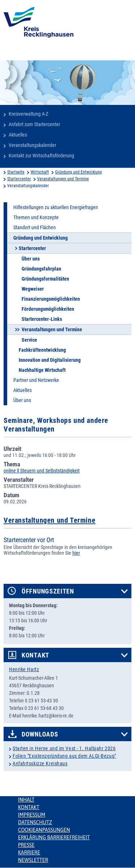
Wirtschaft (40, 172)
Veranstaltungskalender (32, 145)
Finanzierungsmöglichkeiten (51, 299)
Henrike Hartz (24, 669)
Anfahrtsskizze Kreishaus (40, 763)
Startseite (16, 172)
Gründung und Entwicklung (78, 172)
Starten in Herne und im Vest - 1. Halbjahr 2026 (64, 748)
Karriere (29, 853)
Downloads (40, 734)
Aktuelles (18, 135)
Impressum (32, 815)
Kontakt (35, 655)
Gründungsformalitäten (45, 279)
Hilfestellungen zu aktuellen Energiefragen (56, 207)
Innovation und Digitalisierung (50, 360)
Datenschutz (35, 822)
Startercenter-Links (42, 319)
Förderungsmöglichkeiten (48, 309)
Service (29, 340)
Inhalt (26, 800)
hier (76, 553)
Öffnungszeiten (48, 591)
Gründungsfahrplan (41, 269)
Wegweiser (33, 289)
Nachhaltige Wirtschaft (42, 370)
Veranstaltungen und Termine (63, 179)
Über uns (31, 259)
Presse (26, 845)
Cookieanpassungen (44, 830)
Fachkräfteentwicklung (42, 350)
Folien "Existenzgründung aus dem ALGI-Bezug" (64, 756)
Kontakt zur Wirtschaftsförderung (41, 156)
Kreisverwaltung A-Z (28, 114)
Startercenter (19, 179)
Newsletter (33, 860)
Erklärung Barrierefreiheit (54, 837)
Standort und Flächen (35, 227)
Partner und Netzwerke (36, 380)
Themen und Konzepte (36, 217)
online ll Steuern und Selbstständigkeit (42, 471)
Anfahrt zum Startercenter (34, 124)
